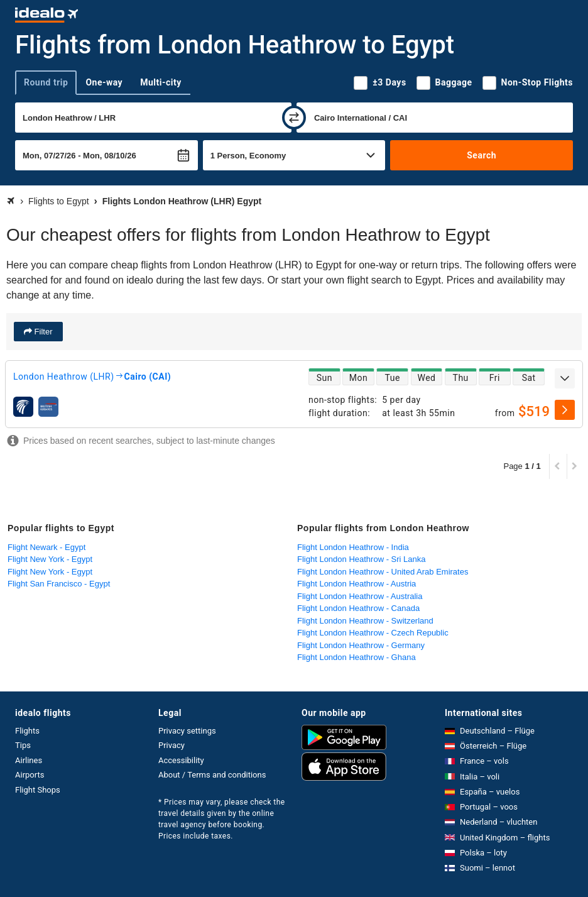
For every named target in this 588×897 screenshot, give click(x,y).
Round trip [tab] (46, 82)
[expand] (565, 378)
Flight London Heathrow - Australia (360, 596)
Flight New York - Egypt (50, 559)
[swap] (294, 118)
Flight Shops (38, 790)
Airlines (29, 760)
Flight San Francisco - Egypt (59, 584)
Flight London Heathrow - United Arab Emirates (383, 572)
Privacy (171, 745)
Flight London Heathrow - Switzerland (365, 621)
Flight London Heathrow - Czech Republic (373, 633)
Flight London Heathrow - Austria (357, 584)
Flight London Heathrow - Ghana (357, 657)
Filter (42, 332)
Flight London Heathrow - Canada (358, 608)
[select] (565, 410)
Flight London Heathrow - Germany (361, 645)
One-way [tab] (104, 82)
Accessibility (181, 760)
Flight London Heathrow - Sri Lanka (362, 559)
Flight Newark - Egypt (46, 547)
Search (482, 155)
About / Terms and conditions (212, 775)
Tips (23, 745)
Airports (30, 775)
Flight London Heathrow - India (353, 547)
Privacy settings (187, 731)
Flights (27, 731)
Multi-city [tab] (161, 82)
